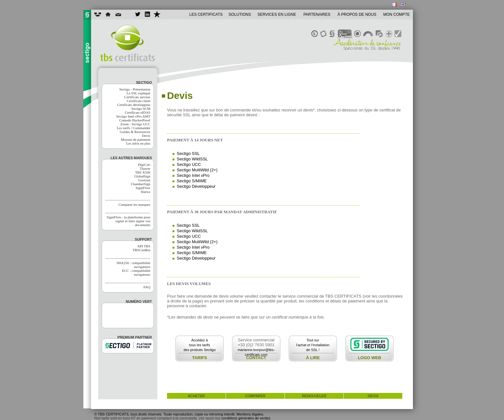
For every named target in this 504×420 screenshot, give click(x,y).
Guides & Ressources (135, 132)
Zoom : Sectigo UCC (135, 124)
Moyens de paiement (135, 139)
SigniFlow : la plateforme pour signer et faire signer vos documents (128, 221)
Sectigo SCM (141, 109)
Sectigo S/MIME (192, 181)
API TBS (144, 246)
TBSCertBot (141, 250)
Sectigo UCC (189, 164)
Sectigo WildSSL (192, 159)
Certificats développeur (134, 105)
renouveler (314, 396)
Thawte (145, 168)
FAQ (147, 287)
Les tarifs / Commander (134, 128)
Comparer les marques (134, 205)
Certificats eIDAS (138, 112)
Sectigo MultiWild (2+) (197, 170)
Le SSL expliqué (138, 93)
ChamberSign (141, 184)
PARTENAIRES (317, 14)
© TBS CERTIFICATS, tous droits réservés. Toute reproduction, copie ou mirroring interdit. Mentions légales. (179, 414)
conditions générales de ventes (246, 418)
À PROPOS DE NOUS (357, 14)
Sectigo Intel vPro (193, 175)
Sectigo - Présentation (135, 89)
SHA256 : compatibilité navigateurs (133, 265)
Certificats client (139, 101)
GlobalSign (142, 176)
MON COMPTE (397, 14)
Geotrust (144, 180)
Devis (146, 136)
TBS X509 (143, 172)
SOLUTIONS (240, 14)
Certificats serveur (137, 97)
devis (373, 396)
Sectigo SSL (188, 153)
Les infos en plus (138, 143)
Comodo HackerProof (135, 120)
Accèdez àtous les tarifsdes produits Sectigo (200, 345)
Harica (146, 192)
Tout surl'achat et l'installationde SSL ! (313, 345)
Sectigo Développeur (196, 186)
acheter (196, 396)
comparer (255, 396)
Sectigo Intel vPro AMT (133, 116)
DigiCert (144, 165)
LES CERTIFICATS (206, 14)
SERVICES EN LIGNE (277, 14)
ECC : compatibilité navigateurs (136, 272)
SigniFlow (143, 188)
